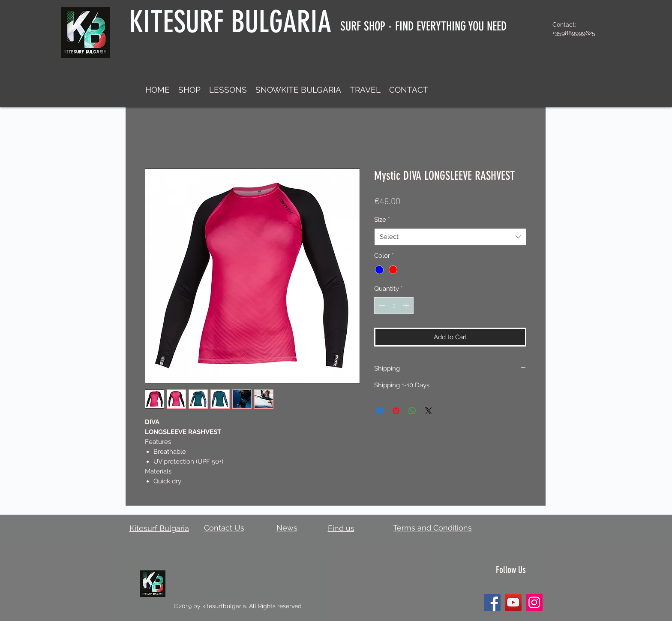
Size (382, 220)
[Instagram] (534, 602)
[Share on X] (429, 411)
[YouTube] (513, 602)
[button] (189, 90)
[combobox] (450, 237)
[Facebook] (492, 602)
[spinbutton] (394, 306)
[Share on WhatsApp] (412, 411)
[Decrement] (381, 306)
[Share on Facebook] (380, 411)
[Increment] (407, 306)
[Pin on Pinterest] (396, 411)
